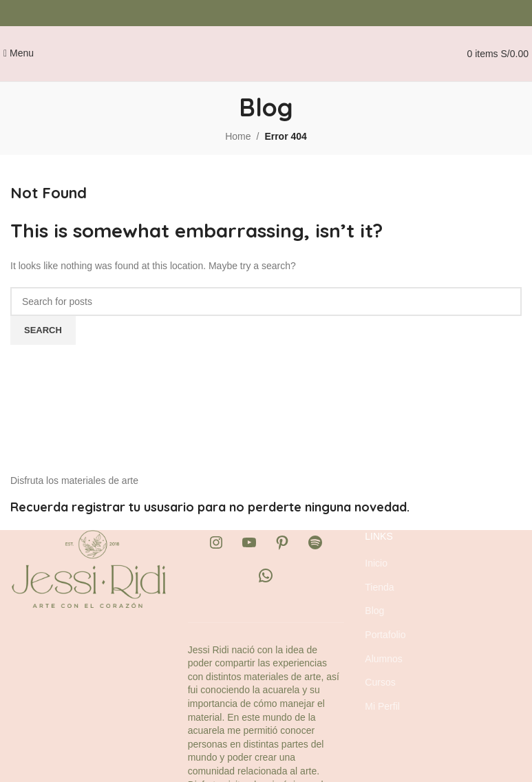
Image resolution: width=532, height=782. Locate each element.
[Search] (266, 302)
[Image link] (89, 568)
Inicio (376, 563)
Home (238, 136)
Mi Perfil (382, 706)
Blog (374, 611)
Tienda (379, 587)
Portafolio (385, 635)
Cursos (380, 682)
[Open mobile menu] (19, 53)
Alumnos (383, 659)
